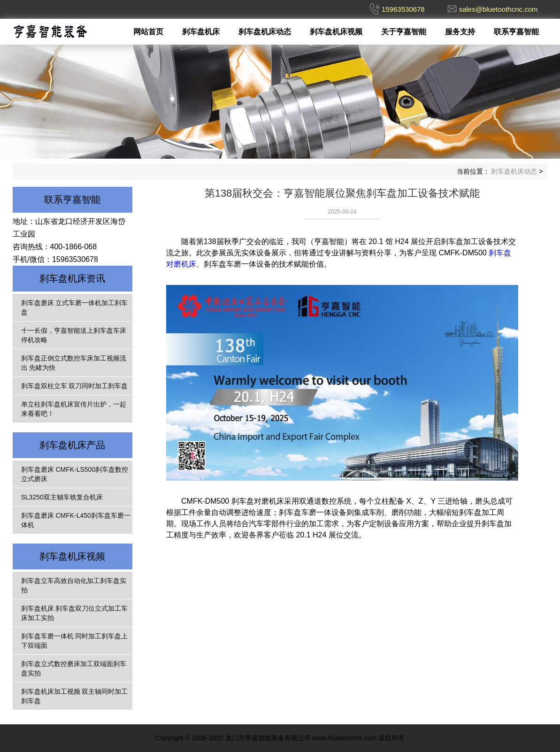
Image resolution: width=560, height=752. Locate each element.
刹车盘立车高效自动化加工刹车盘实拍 (74, 585)
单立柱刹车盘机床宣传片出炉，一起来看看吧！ (74, 409)
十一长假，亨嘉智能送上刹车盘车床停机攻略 (74, 335)
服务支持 (460, 32)
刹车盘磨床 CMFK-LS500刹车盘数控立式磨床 (75, 474)
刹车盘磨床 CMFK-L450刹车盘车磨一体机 (76, 520)
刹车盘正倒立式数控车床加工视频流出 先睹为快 (74, 363)
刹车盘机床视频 (336, 32)
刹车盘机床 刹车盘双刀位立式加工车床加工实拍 (75, 613)
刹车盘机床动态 (265, 32)
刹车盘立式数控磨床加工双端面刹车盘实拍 (74, 668)
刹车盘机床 (201, 32)
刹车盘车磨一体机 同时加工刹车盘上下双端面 (75, 641)
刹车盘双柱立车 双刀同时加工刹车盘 (75, 386)
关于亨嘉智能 (404, 32)
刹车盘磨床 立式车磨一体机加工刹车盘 (75, 307)
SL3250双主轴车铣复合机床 (62, 497)
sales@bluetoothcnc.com (499, 9)
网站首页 (148, 32)
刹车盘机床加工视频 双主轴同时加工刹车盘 (75, 696)
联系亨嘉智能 (516, 32)
